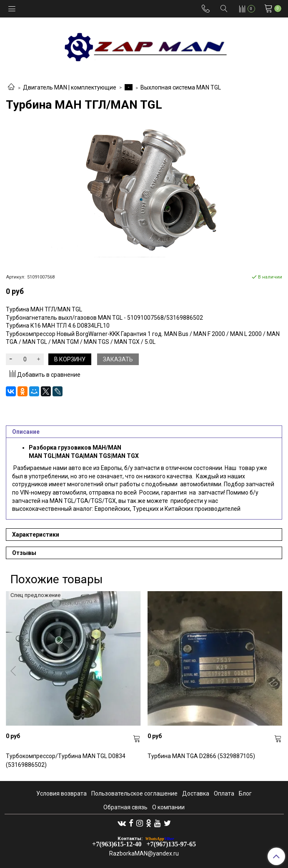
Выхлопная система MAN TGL (181, 87)
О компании (168, 807)
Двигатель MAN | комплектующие (70, 87)
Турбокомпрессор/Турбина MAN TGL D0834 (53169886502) (66, 760)
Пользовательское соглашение (134, 793)
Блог (245, 793)
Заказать (118, 359)
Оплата (224, 793)
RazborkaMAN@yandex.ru (144, 853)
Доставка (196, 793)
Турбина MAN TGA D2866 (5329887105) (201, 756)
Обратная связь (125, 807)
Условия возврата (61, 793)
